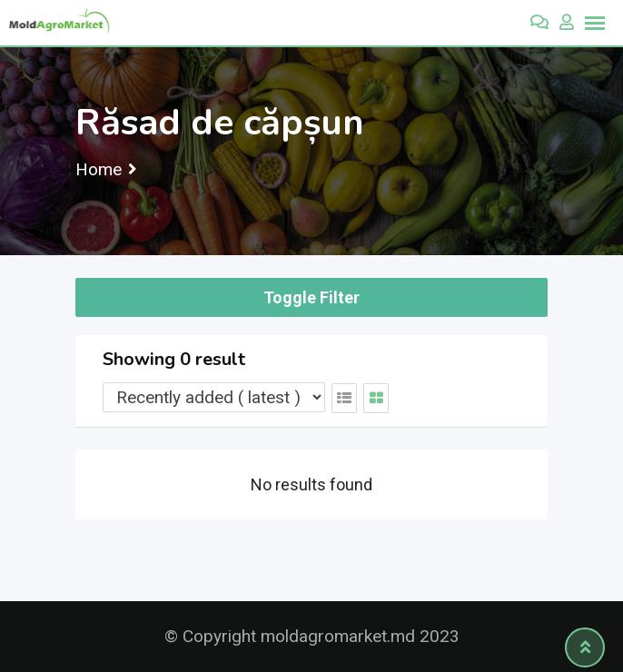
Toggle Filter (311, 297)
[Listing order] (214, 397)
